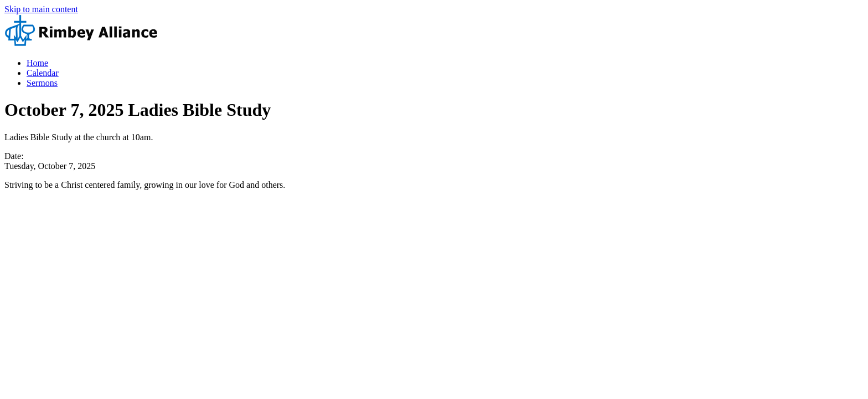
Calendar (43, 73)
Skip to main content (41, 9)
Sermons (42, 83)
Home (37, 63)
